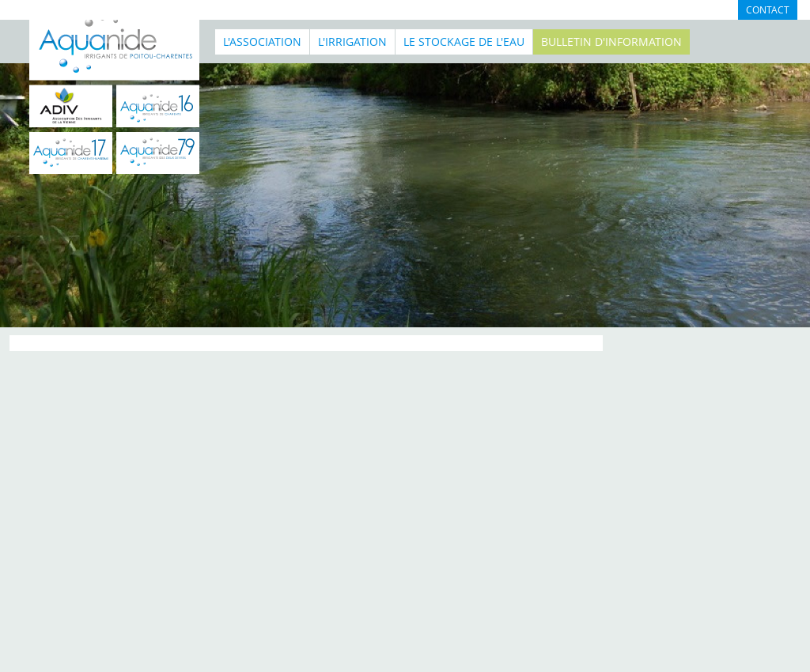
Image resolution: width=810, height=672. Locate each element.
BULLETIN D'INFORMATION (611, 42)
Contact (768, 10)
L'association (262, 42)
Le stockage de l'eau (464, 42)
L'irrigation (352, 42)
